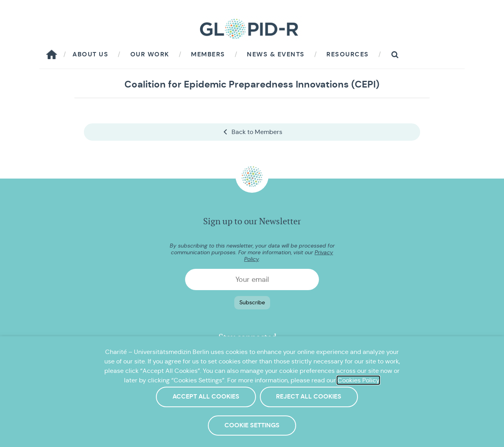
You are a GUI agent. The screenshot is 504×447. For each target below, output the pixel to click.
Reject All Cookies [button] (309, 397)
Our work (150, 54)
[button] (395, 55)
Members (208, 54)
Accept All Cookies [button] (206, 397)
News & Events (276, 54)
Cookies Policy (358, 380)
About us (90, 54)
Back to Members (252, 132)
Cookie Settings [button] (252, 425)
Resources (348, 54)
